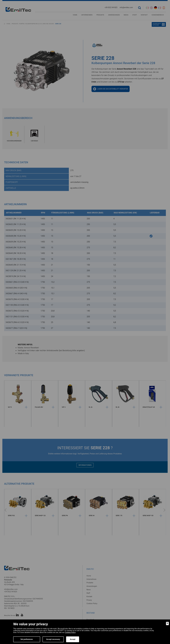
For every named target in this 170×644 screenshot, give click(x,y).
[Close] (167, 624)
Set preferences (27, 639)
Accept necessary (53, 639)
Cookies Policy (70, 632)
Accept (73, 639)
